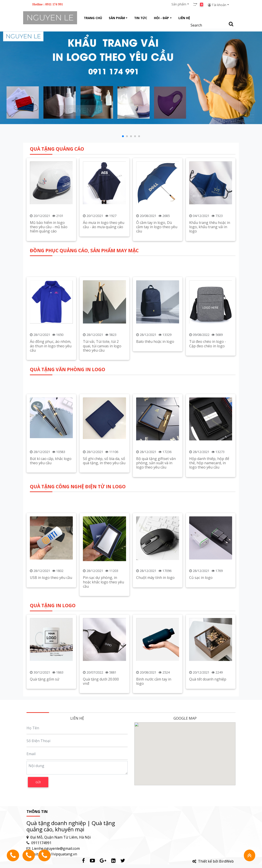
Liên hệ (184, 18)
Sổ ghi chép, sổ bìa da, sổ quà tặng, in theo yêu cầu (104, 548)
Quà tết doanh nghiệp (208, 751)
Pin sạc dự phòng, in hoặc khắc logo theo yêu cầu (103, 670)
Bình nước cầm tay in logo (154, 753)
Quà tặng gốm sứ (45, 751)
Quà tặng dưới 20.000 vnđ (101, 753)
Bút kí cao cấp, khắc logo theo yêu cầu (51, 548)
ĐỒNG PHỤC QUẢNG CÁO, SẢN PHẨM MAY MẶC (84, 339)
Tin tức (141, 18)
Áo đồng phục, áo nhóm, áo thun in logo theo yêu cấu (51, 434)
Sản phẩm (179, 4)
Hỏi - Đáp (161, 18)
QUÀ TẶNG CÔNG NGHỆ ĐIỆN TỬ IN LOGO (78, 575)
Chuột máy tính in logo (155, 666)
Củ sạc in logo (201, 666)
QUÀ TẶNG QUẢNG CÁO (57, 224)
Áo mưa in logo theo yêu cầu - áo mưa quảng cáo (104, 300)
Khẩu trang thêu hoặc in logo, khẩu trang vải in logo (210, 302)
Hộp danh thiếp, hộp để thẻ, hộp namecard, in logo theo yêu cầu (209, 550)
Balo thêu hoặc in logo (155, 430)
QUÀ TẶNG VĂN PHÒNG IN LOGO (68, 456)
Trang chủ (93, 18)
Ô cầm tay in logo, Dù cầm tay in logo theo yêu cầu (157, 302)
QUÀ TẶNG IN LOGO (53, 678)
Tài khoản (217, 5)
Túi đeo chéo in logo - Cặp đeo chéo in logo (208, 432)
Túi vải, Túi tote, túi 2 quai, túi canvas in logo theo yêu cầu (102, 434)
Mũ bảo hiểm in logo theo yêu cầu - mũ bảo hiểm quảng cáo (49, 302)
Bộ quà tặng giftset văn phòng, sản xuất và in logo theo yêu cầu (156, 550)
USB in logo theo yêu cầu (51, 666)
